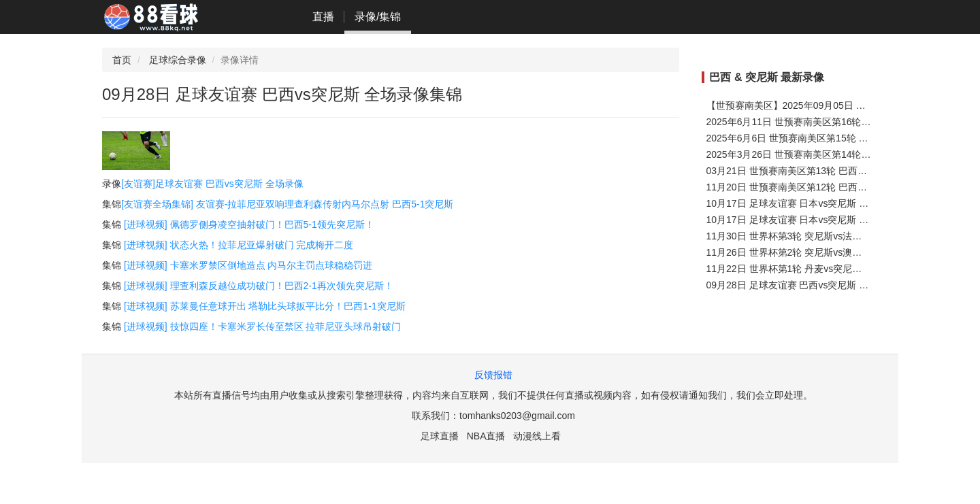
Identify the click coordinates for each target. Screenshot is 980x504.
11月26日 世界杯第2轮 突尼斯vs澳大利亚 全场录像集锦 (824, 252)
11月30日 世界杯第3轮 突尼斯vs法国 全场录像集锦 (814, 236)
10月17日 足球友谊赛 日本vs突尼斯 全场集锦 (802, 203)
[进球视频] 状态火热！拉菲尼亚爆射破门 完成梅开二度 (239, 245)
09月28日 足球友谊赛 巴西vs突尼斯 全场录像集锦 (812, 285)
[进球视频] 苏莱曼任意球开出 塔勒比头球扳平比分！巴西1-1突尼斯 (265, 306)
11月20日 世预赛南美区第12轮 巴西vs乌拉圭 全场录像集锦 (831, 187)
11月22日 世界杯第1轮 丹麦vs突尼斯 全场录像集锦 (814, 269)
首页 (122, 60)
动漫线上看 (537, 436)
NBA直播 (486, 436)
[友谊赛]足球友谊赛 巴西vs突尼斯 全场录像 (212, 184)
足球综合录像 (178, 60)
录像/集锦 (378, 17)
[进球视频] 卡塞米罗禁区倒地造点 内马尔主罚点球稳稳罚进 (248, 265)
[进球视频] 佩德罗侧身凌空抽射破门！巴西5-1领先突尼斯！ (249, 224)
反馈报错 (493, 375)
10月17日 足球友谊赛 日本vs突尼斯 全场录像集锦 (812, 220)
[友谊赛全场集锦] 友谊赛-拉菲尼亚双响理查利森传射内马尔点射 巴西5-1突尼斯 (287, 204)
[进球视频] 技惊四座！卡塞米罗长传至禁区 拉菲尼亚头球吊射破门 (263, 326)
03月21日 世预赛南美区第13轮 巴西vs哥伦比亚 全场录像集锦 (836, 171)
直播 (323, 17)
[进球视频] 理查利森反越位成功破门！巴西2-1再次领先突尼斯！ (259, 286)
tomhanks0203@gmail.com (517, 416)
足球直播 (440, 436)
